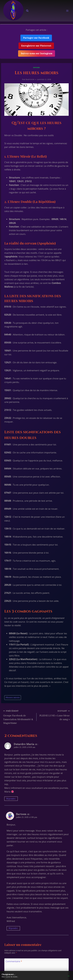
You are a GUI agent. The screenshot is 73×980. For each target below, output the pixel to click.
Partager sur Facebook (36, 38)
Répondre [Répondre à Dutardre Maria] (11, 799)
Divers (36, 68)
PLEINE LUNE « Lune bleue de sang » (54, 715)
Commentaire (14, 961)
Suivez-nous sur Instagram (37, 53)
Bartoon (30, 80)
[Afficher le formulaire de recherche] (27, 11)
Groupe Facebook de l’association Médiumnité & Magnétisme (19, 717)
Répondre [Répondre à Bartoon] (13, 928)
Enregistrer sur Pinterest (36, 46)
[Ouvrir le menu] (67, 11)
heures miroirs (13, 697)
